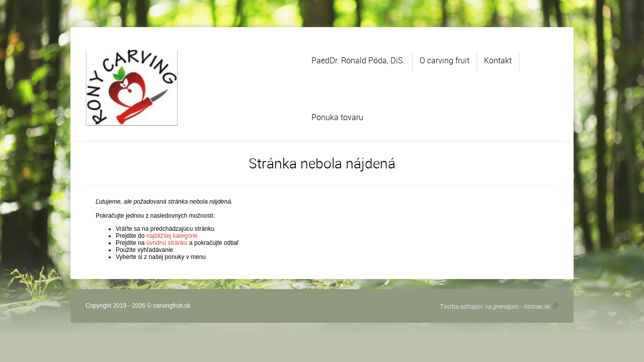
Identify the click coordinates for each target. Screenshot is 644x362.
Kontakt (498, 60)
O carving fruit (445, 60)
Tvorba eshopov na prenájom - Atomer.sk (499, 307)
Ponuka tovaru (337, 117)
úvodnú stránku (167, 243)
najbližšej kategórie (172, 236)
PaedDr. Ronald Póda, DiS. (358, 60)
